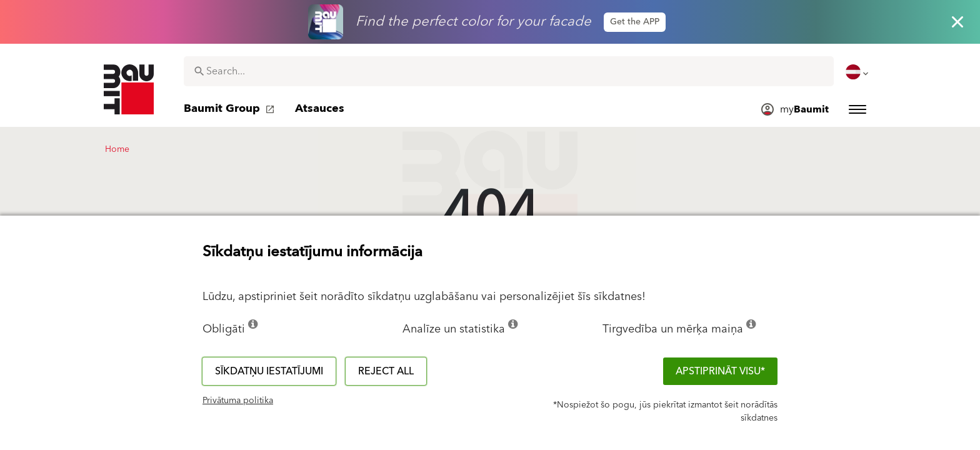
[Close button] (957, 22)
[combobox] (509, 71)
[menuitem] (858, 72)
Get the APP (635, 22)
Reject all (386, 371)
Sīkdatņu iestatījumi (269, 371)
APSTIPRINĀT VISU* (720, 371)
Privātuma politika (238, 401)
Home (117, 149)
